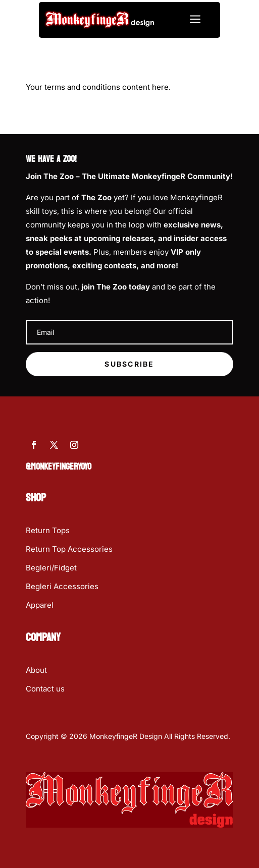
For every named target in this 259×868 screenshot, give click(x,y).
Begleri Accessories (62, 586)
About (36, 670)
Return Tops (48, 530)
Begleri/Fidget (51, 568)
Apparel (40, 605)
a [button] (195, 20)
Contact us (45, 689)
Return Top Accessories (69, 549)
